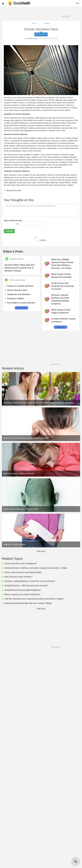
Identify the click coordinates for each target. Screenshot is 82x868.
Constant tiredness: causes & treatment (63, 320)
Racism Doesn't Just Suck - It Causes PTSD (21, 509)
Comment (9, 231)
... (40, 23)
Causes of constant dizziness (20, 286)
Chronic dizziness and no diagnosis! (21, 564)
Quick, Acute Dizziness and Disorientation (23, 572)
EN (78, 3)
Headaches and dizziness (19, 294)
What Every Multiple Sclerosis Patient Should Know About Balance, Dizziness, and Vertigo (62, 264)
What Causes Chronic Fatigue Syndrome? (61, 311)
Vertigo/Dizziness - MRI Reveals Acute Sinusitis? (26, 586)
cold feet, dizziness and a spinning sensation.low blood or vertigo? (34, 599)
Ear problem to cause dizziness (21, 303)
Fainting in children (16, 299)
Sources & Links (13, 190)
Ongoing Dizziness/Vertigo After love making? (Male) (28, 603)
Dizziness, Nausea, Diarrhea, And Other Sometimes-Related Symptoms (60, 299)
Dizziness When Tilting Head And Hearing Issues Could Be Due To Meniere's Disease (19, 268)
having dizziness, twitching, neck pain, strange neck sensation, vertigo (36, 568)
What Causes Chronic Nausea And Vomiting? (62, 276)
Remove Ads (66, 16)
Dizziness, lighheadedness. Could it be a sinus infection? (30, 581)
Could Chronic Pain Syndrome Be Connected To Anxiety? (63, 286)
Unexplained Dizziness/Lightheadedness (23, 590)
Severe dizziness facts (17, 290)
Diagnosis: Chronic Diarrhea (14, 544)
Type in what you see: (13, 220)
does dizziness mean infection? (18, 577)
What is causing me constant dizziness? (22, 594)
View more (21, 308)
